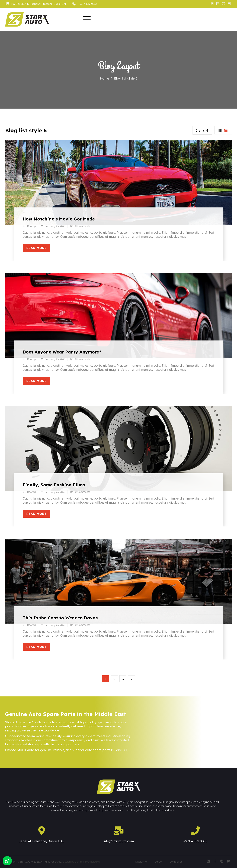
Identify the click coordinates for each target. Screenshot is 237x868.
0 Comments (83, 226)
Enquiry (178, 19)
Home (75, 19)
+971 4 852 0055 (195, 841)
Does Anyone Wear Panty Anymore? (62, 352)
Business (111, 19)
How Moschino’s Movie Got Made (59, 219)
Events (160, 19)
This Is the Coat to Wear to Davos (60, 618)
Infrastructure (137, 19)
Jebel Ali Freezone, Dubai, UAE (42, 841)
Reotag (31, 226)
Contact (197, 19)
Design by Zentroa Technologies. (81, 862)
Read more (36, 248)
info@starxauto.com (118, 841)
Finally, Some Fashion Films (54, 485)
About (91, 19)
